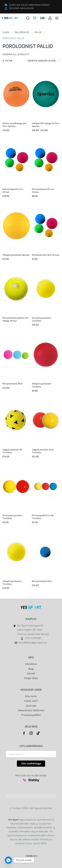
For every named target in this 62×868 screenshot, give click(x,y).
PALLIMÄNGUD (22, 32)
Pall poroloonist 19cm (13, 384)
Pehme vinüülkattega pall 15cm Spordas (14, 125)
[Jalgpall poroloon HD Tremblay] (16, 420)
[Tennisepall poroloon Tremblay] (16, 486)
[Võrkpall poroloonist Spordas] (16, 226)
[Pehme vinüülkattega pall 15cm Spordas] (16, 94)
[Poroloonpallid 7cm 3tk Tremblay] (46, 486)
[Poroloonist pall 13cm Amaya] (46, 226)
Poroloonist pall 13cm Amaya (46, 255)
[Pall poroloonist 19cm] (16, 355)
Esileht (6, 32)
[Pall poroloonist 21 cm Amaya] (16, 160)
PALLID (38, 32)
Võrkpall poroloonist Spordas (16, 255)
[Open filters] (7, 61)
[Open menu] (57, 18)
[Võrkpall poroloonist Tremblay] (46, 355)
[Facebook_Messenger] (8, 860)
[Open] (35, 18)
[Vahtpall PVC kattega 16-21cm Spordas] (46, 94)
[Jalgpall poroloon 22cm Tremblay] (46, 420)
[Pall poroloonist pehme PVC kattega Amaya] (16, 289)
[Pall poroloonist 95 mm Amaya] (46, 160)
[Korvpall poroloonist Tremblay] (46, 289)
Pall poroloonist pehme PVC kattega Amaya (15, 319)
